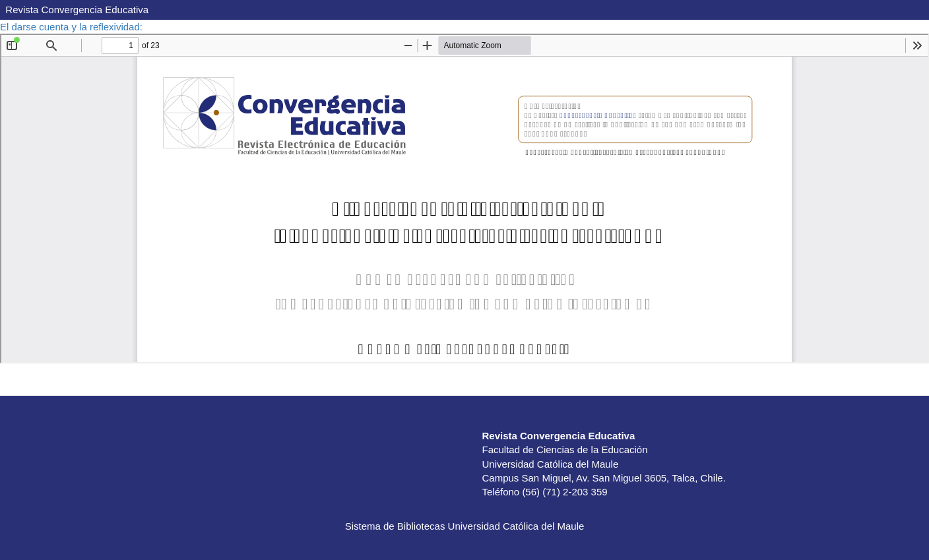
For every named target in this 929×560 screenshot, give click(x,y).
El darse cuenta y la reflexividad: (73, 27)
